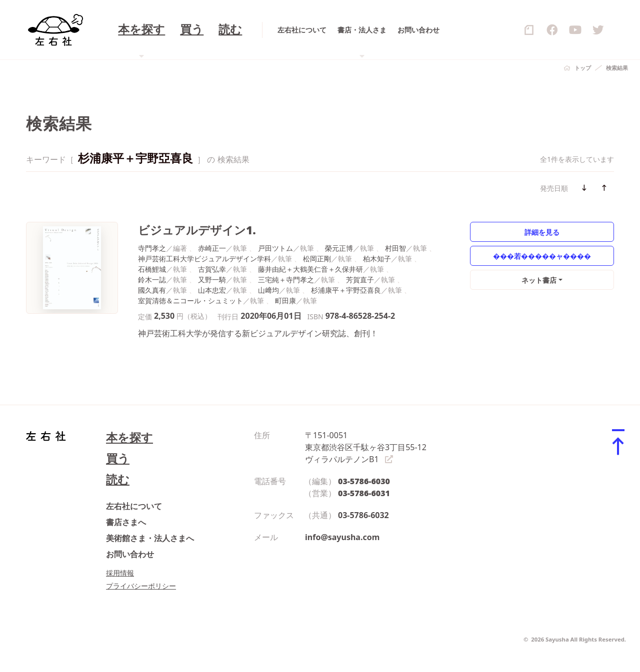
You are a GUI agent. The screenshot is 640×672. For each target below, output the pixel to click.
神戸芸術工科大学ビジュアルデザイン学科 (204, 259)
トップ (583, 68)
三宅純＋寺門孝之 (286, 280)
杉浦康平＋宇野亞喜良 (346, 290)
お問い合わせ (130, 554)
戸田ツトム (275, 248)
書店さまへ (126, 522)
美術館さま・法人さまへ (150, 538)
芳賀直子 (360, 280)
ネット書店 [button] (539, 280)
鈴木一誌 (152, 280)
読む (118, 479)
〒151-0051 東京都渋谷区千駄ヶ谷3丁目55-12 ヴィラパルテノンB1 (366, 447)
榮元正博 (339, 248)
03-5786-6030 (364, 481)
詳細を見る (542, 232)
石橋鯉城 (152, 269)
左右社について (134, 506)
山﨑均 (268, 290)
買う (118, 458)
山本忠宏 (212, 290)
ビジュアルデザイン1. (197, 230)
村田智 (395, 248)
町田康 (285, 301)
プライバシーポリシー (141, 586)
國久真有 (152, 290)
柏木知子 (377, 259)
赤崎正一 (212, 248)
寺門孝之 (152, 248)
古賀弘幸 (212, 269)
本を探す (129, 437)
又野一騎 (212, 280)
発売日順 (554, 188)
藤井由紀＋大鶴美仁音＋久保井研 (310, 269)
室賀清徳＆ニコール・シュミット (190, 301)
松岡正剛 (317, 259)
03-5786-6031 (364, 493)
